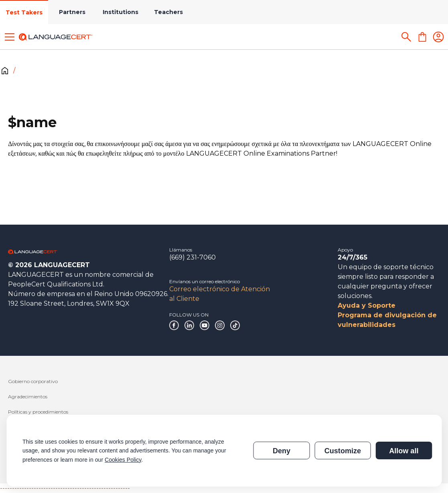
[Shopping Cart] (422, 37)
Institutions (121, 12)
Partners (72, 12)
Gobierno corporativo (33, 381)
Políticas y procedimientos (38, 412)
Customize (343, 451)
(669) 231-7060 (193, 257)
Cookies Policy (123, 460)
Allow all (404, 451)
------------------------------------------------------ (65, 488)
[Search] (406, 37)
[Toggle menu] (10, 37)
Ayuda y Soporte (367, 305)
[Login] (438, 37)
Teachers (168, 12)
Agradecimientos (28, 397)
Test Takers (24, 12)
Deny (282, 451)
